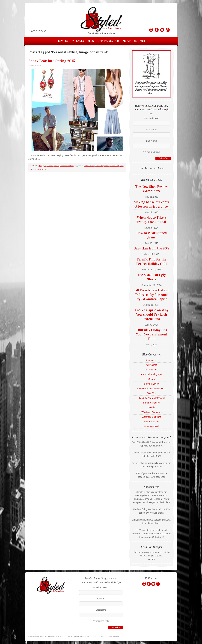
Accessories (151, 360)
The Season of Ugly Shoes (152, 277)
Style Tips (152, 393)
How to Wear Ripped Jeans (151, 235)
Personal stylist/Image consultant (107, 166)
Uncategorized (151, 426)
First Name (151, 130)
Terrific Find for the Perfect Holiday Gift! (151, 262)
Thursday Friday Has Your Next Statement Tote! (151, 334)
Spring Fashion (48, 166)
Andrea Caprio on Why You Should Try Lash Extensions (152, 314)
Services (62, 41)
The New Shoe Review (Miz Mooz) (151, 189)
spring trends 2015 (41, 169)
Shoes (151, 379)
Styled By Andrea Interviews (151, 398)
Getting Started (108, 41)
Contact (140, 41)
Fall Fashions (151, 370)
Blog (91, 41)
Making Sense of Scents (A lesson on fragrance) (152, 204)
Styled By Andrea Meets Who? (151, 389)
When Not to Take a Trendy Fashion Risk (151, 220)
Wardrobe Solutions (67, 166)
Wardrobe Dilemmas (151, 412)
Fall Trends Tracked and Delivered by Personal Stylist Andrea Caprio (151, 295)
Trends (57, 166)
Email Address (152, 118)
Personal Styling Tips (152, 374)
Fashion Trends (89, 166)
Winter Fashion (151, 422)
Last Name (151, 141)
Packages (78, 41)
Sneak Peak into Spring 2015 (52, 61)
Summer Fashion (152, 403)
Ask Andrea (151, 365)
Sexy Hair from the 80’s (151, 248)
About (127, 41)
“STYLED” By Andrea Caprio (101, 21)
